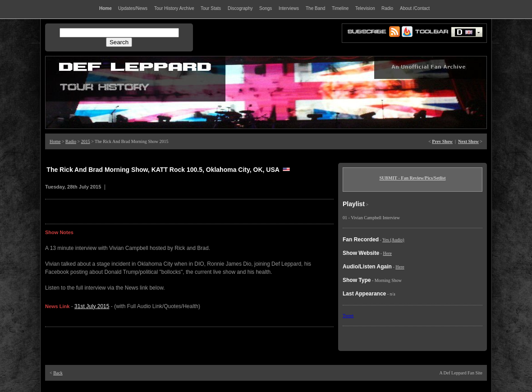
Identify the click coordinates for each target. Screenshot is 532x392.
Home (55, 141)
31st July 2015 (92, 306)
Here (387, 253)
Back (58, 373)
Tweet (348, 316)
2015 (86, 141)
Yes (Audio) (393, 240)
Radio (71, 141)
